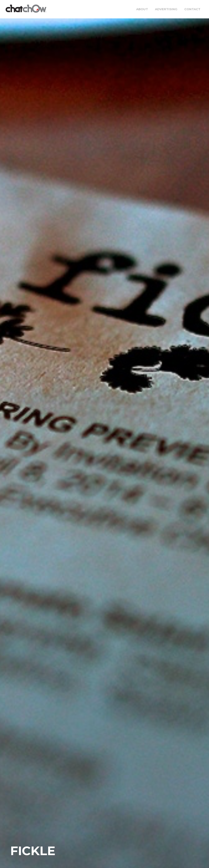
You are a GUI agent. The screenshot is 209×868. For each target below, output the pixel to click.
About (142, 9)
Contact (192, 9)
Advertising (166, 9)
